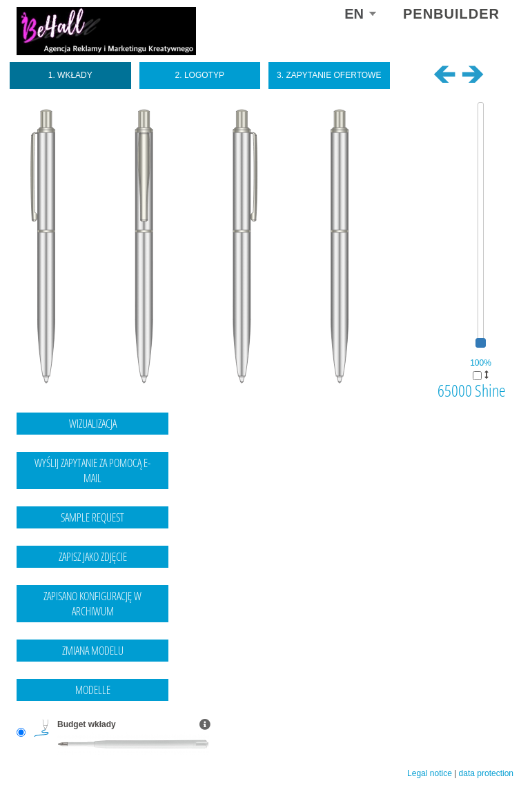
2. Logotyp (200, 75)
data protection (486, 773)
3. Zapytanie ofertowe (329, 75)
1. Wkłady (70, 75)
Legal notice (430, 773)
